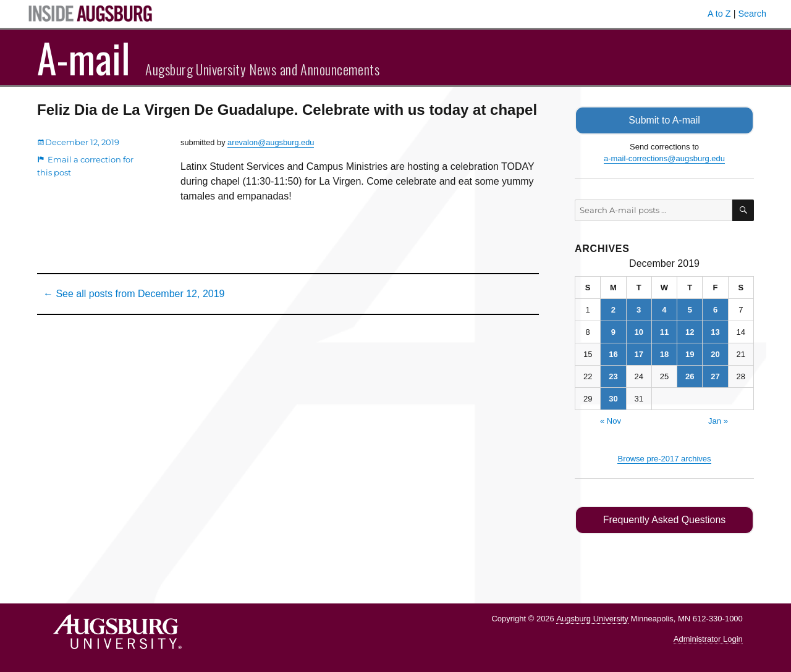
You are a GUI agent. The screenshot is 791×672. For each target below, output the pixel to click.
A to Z (719, 14)
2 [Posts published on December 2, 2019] (613, 310)
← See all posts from (134, 294)
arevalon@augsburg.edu (271, 142)
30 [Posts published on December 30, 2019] (613, 399)
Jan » (718, 421)
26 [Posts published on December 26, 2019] (690, 376)
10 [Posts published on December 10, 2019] (638, 332)
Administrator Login (708, 638)
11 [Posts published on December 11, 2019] (664, 332)
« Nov (611, 421)
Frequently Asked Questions (664, 520)
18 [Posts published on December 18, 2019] (664, 354)
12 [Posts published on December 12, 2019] (690, 332)
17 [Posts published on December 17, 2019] (638, 354)
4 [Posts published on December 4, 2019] (664, 310)
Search (752, 14)
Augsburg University (592, 618)
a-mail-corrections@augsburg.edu (664, 158)
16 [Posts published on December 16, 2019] (613, 354)
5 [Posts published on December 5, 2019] (690, 310)
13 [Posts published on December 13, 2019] (715, 332)
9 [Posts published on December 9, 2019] (613, 332)
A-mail (84, 57)
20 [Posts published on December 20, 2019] (715, 354)
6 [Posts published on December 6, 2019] (715, 310)
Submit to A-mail (664, 120)
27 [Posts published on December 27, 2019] (715, 376)
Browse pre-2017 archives (664, 459)
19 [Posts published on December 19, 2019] (690, 354)
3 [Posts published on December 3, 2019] (639, 310)
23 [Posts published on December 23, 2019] (613, 376)
